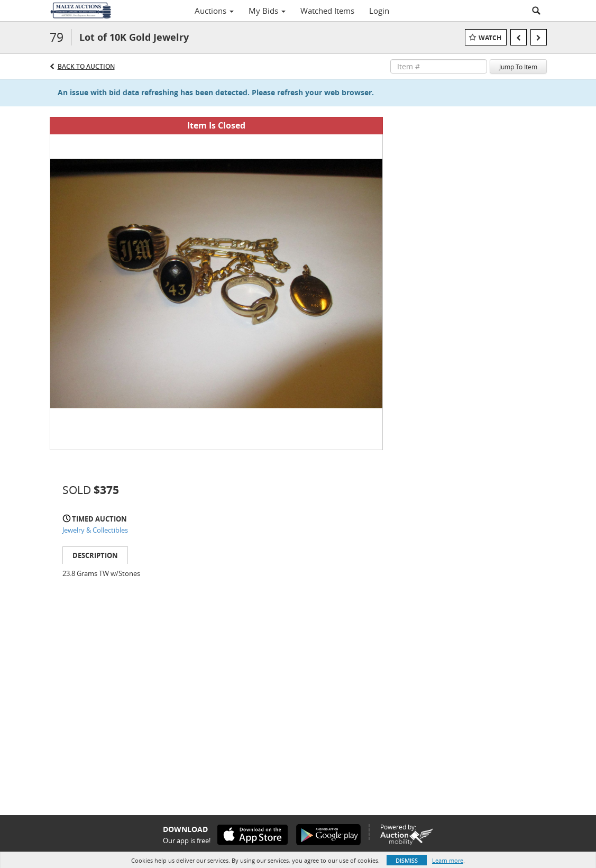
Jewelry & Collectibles (95, 530)
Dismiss (407, 860)
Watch (490, 38)
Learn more (448, 860)
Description (95, 555)
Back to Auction (86, 66)
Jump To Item (518, 67)
